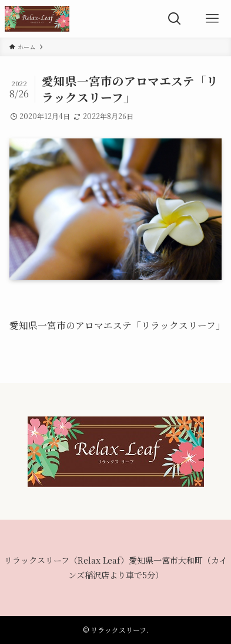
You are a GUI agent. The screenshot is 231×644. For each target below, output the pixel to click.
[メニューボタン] (212, 19)
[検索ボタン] (175, 19)
